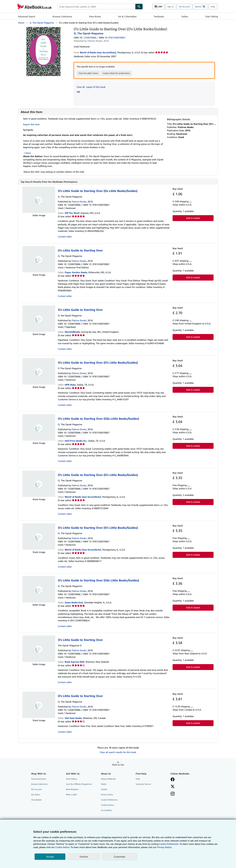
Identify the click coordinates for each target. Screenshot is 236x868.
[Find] (139, 7)
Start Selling (212, 16)
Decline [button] (84, 857)
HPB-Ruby (70, 385)
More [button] (28, 153)
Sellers (185, 16)
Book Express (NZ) (74, 662)
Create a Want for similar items (116, 73)
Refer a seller (71, 795)
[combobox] (96, 7)
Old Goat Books (73, 718)
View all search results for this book (118, 752)
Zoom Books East (74, 603)
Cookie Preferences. (169, 844)
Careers (104, 789)
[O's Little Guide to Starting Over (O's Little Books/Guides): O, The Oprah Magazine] (43, 29)
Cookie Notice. (63, 847)
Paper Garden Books (76, 272)
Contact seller (65, 237)
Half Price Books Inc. (76, 441)
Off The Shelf (72, 213)
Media (104, 784)
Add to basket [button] (193, 218)
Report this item (31, 124)
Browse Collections (62, 16)
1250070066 (90, 38)
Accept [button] (50, 857)
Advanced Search (27, 16)
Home (21, 23)
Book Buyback (72, 789)
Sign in (171, 7)
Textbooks (159, 16)
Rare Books (95, 16)
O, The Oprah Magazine (42, 23)
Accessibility (106, 810)
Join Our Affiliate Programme (79, 784)
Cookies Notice (108, 805)
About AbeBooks (108, 779)
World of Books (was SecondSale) (83, 497)
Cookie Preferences (109, 800)
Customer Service (143, 784)
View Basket (36, 800)
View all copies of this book (91, 87)
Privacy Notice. (165, 847)
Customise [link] (119, 857)
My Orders (36, 795)
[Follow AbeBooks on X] (173, 787)
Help (213, 7)
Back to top (118, 765)
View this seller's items (88, 73)
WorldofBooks (72, 332)
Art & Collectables (127, 16)
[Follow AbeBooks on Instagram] (173, 794)
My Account (184, 7)
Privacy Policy (107, 795)
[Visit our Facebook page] (173, 780)
